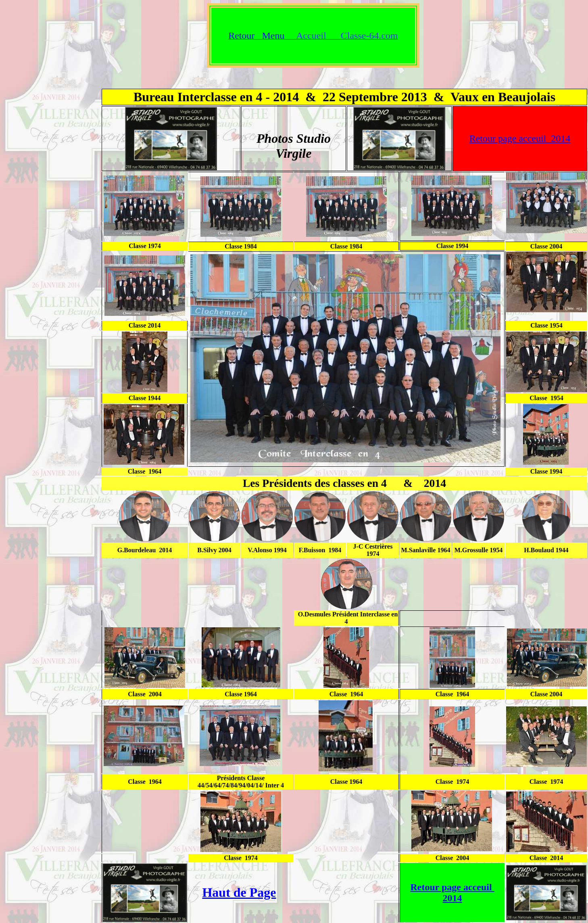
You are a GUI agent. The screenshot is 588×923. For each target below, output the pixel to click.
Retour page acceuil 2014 (520, 138)
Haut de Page (239, 892)
